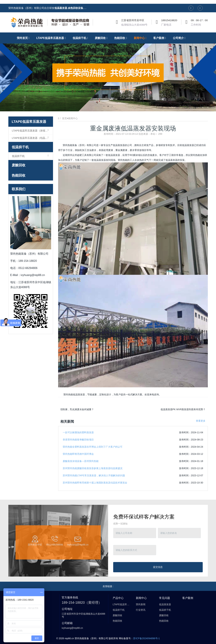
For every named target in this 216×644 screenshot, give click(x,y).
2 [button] (108, 106)
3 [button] (112, 106)
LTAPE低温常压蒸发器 (29, 122)
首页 (64, 118)
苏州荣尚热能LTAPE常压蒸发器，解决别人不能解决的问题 (94, 475)
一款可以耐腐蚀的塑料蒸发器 (78, 432)
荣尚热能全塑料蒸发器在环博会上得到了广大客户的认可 (93, 447)
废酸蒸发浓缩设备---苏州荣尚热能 (81, 461)
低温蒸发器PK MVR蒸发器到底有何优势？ (183, 409)
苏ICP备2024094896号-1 (146, 638)
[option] (108, 72)
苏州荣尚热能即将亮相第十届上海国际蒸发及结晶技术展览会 (95, 483)
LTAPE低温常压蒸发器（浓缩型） (31, 130)
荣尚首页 (24, 38)
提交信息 (158, 567)
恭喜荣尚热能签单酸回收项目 (78, 440)
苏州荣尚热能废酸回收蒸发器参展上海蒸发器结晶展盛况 (93, 468)
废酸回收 (19, 165)
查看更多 (201, 421)
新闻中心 (73, 118)
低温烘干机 (20, 147)
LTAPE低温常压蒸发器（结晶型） (31, 138)
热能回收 (19, 175)
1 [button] (104, 106)
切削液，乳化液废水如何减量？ (77, 409)
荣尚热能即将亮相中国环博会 (78, 454)
